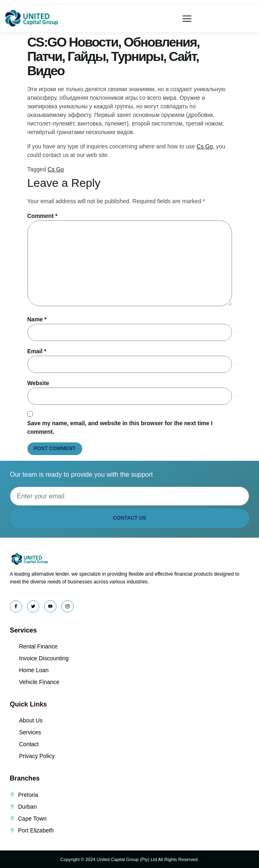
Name (37, 319)
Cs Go (205, 146)
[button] (187, 18)
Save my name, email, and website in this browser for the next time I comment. (120, 427)
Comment (43, 216)
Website (38, 383)
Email (37, 351)
